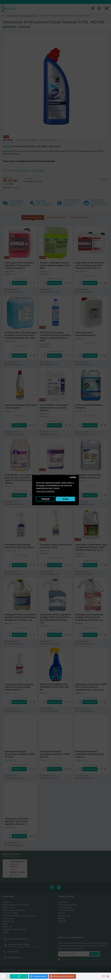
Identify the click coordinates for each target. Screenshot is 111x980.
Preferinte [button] (46, 499)
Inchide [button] (73, 477)
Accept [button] (65, 499)
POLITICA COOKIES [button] (45, 491)
